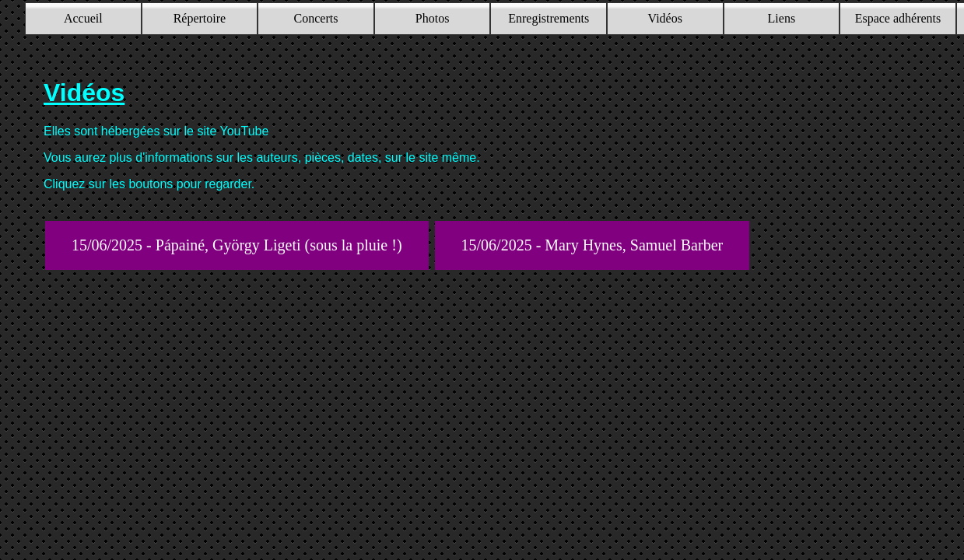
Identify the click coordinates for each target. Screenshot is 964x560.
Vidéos (665, 18)
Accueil (83, 18)
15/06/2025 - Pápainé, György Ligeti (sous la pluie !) (237, 245)
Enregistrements (549, 18)
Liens (782, 18)
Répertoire (200, 18)
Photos (433, 18)
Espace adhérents (898, 18)
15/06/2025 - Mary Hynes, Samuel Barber (592, 245)
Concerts (316, 18)
